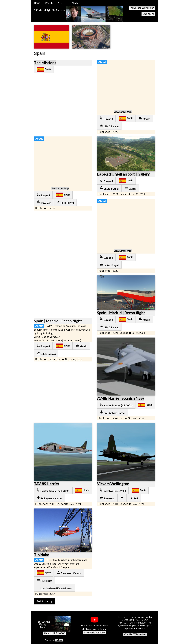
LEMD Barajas (109, 126)
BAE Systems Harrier (113, 412)
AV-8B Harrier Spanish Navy (121, 398)
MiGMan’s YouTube (94, 632)
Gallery (131, 188)
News (75, 3)
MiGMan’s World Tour (142, 8)
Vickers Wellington (113, 484)
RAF (134, 498)
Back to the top (44, 601)
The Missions (45, 63)
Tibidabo (41, 555)
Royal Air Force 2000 (113, 490)
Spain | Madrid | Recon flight (121, 313)
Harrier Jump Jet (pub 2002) (116, 405)
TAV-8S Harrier (47, 484)
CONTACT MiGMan (135, 634)
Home (37, 3)
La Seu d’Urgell (109, 188)
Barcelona (44, 202)
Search (62, 3)
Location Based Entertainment (54, 588)
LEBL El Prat (65, 202)
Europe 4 (106, 118)
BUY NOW (148, 14)
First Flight (44, 580)
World (49, 3)
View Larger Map (123, 112)
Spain (44, 69)
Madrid (145, 118)
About (47, 633)
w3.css (59, 640)
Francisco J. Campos (69, 573)
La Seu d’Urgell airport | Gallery (123, 174)
